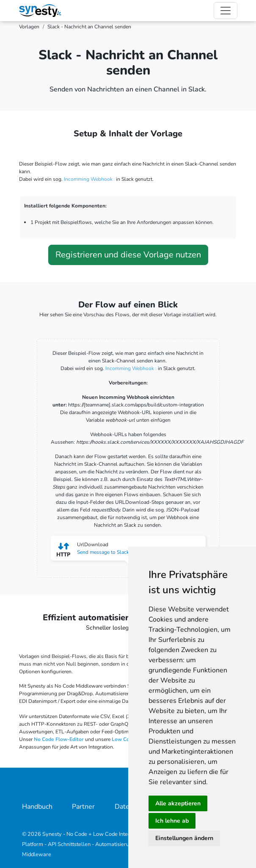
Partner (83, 807)
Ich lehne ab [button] (172, 821)
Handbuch (37, 807)
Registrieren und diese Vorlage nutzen (128, 255)
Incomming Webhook (88, 179)
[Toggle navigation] (226, 11)
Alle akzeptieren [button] (178, 803)
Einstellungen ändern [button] (184, 838)
